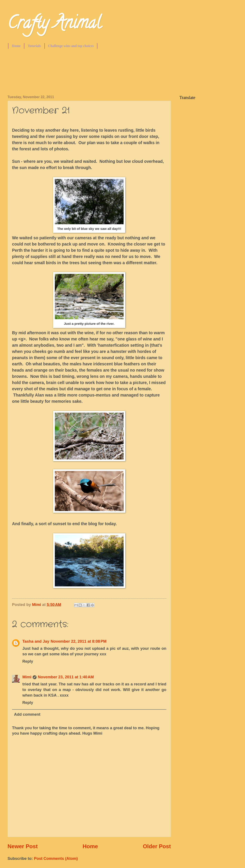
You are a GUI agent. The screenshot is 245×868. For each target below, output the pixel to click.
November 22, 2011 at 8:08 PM (78, 641)
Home (16, 46)
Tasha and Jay (36, 641)
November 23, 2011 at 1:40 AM (66, 677)
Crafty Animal (54, 24)
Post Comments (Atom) (56, 858)
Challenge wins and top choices (71, 46)
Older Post (157, 846)
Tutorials (34, 46)
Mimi (27, 677)
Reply (28, 661)
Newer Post (23, 846)
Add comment (27, 714)
